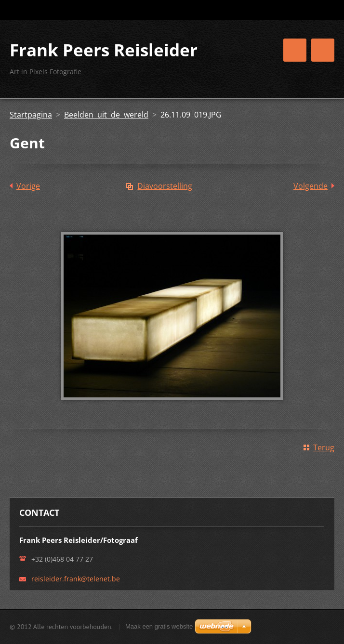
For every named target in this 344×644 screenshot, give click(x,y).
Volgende (311, 186)
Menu (323, 50)
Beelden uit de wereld (106, 115)
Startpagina (31, 115)
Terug (324, 447)
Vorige (28, 186)
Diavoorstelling (165, 186)
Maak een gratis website (159, 626)
